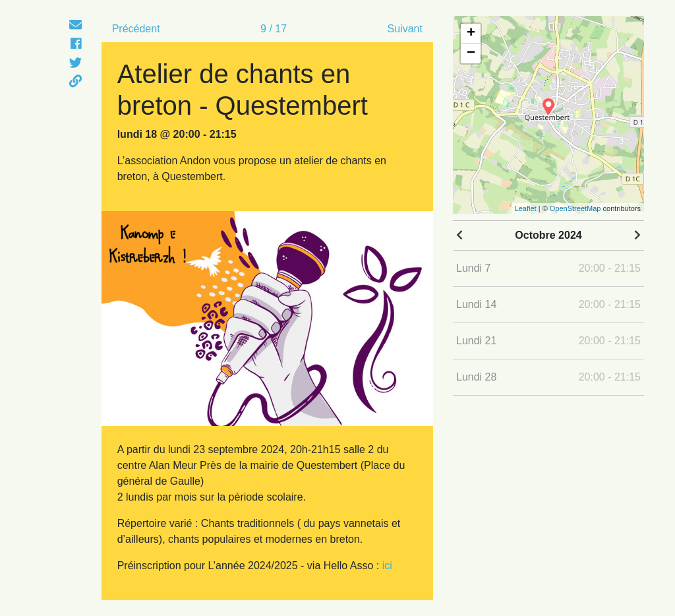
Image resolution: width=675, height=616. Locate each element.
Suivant (405, 29)
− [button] (471, 53)
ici (387, 566)
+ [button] (471, 34)
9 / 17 (274, 29)
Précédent (136, 29)
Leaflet (526, 208)
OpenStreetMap (575, 208)
